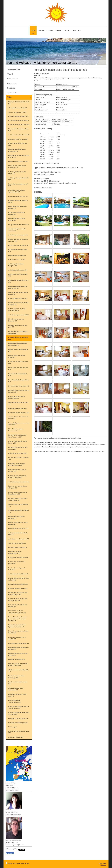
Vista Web (103, 865)
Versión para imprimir (13, 863)
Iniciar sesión (103, 863)
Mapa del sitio (25, 863)
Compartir (10, 853)
